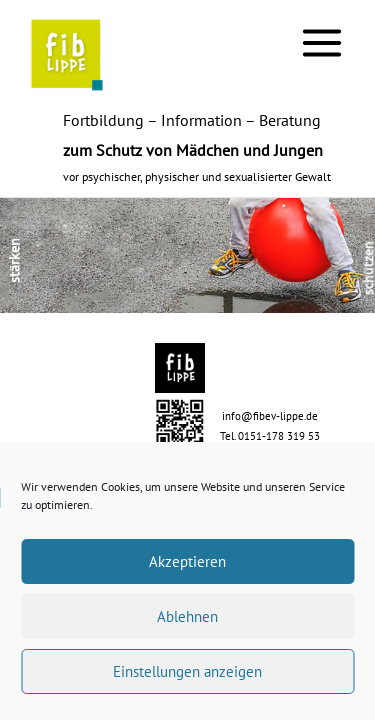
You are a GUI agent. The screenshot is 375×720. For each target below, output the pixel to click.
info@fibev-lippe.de (270, 416)
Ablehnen (187, 616)
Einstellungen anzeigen (187, 671)
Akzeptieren (187, 561)
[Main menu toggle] (322, 42)
